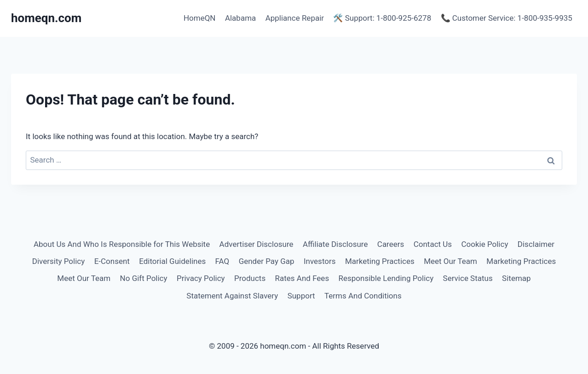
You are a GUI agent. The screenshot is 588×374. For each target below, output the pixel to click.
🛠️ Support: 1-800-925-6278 (382, 18)
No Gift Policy (144, 278)
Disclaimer (536, 244)
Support (301, 296)
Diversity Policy (58, 261)
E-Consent (112, 261)
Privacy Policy (201, 278)
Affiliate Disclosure (335, 244)
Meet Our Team (450, 261)
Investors (320, 261)
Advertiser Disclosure (257, 244)
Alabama (240, 18)
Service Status (468, 278)
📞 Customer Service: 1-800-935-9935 (507, 18)
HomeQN (200, 18)
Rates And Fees (302, 278)
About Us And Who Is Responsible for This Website (122, 244)
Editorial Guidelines (172, 261)
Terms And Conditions (363, 296)
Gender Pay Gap (267, 261)
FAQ (222, 261)
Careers (391, 244)
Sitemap (516, 278)
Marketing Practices (380, 261)
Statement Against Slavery (232, 296)
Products (250, 278)
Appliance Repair (295, 18)
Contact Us (433, 244)
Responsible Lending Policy (386, 278)
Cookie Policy (484, 244)
